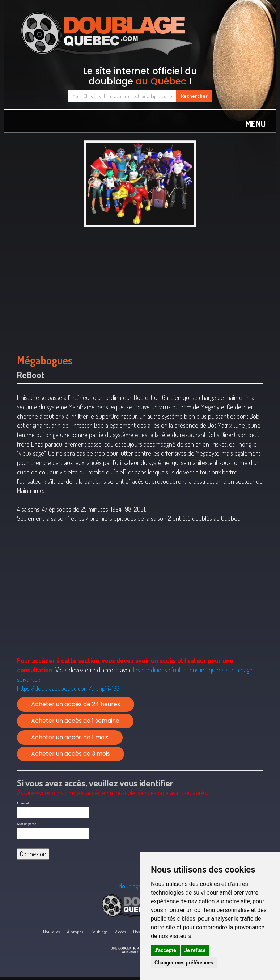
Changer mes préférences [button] (184, 963)
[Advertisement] (140, 287)
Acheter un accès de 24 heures (76, 704)
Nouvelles (51, 932)
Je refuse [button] (195, 950)
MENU (255, 124)
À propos (75, 932)
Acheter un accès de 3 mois (71, 754)
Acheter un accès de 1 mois (70, 737)
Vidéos (120, 932)
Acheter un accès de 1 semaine (75, 721)
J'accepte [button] (165, 950)
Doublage (99, 932)
